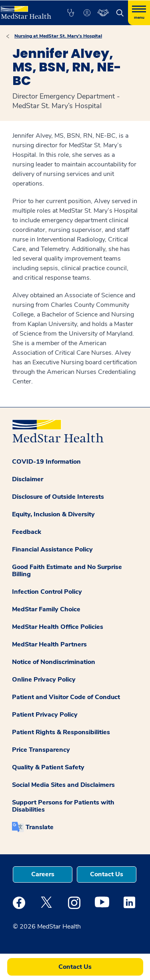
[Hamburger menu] (139, 13)
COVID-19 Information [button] (46, 462)
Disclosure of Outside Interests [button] (58, 497)
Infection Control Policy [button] (47, 592)
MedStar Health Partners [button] (49, 644)
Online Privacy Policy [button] (44, 680)
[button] (71, 13)
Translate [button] (40, 827)
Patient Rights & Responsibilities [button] (61, 732)
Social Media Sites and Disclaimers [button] (63, 785)
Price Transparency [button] (41, 750)
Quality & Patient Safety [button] (48, 767)
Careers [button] (43, 874)
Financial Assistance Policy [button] (52, 549)
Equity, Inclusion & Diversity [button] (53, 514)
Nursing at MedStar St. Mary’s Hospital (58, 36)
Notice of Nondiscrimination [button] (54, 662)
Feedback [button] (27, 532)
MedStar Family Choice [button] (46, 609)
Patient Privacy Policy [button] (45, 715)
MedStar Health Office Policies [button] (58, 627)
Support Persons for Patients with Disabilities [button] (63, 806)
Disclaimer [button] (28, 479)
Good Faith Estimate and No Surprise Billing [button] (67, 571)
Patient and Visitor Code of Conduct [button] (66, 697)
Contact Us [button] (107, 874)
